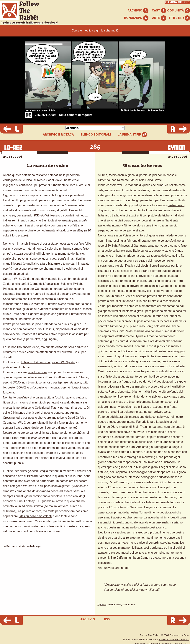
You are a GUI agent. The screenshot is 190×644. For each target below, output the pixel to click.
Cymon (102, 604)
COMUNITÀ (179, 11)
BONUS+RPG (136, 18)
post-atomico (176, 205)
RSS (107, 619)
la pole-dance (52, 443)
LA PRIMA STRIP (132, 135)
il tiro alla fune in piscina (62, 423)
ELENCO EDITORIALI (96, 135)
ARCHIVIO (138, 11)
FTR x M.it (180, 18)
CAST (159, 11)
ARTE (159, 18)
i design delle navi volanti (35, 516)
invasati (51, 294)
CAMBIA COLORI (177, 2)
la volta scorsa (37, 372)
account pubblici (14, 463)
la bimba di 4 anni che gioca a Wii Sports (48, 362)
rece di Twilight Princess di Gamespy (122, 246)
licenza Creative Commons (174, 639)
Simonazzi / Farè (179, 635)
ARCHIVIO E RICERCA (58, 135)
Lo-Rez (7, 546)
